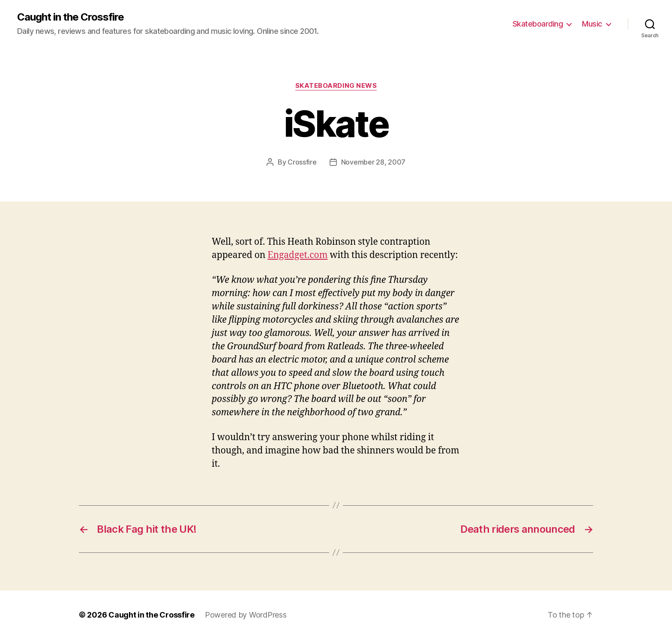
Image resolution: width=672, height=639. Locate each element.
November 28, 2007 (373, 162)
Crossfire (302, 162)
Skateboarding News (336, 86)
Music (592, 24)
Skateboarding (538, 24)
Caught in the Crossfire (70, 17)
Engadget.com (297, 255)
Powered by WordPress (246, 615)
